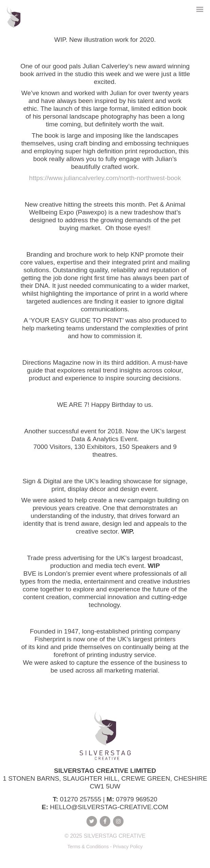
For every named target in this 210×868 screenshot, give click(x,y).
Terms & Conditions (88, 847)
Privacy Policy (128, 847)
